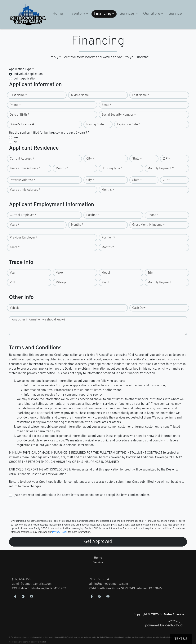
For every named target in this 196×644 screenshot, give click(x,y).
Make (59, 273)
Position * (93, 215)
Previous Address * (23, 180)
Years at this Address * (25, 169)
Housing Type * (112, 169)
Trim (151, 273)
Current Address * (22, 159)
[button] (78, 14)
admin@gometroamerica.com (32, 584)
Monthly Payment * (161, 169)
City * (90, 159)
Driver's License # (22, 125)
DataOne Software (70, 637)
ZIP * (166, 159)
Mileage (61, 283)
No (16, 142)
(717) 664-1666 (22, 579)
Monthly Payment (159, 283)
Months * (62, 169)
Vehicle (15, 308)
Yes (16, 138)
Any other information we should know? (39, 320)
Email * (107, 105)
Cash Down (140, 308)
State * (137, 159)
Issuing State (95, 125)
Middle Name (80, 95)
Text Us (181, 639)
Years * (15, 225)
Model (106, 273)
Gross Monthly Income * (149, 225)
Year (13, 273)
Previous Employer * (24, 238)
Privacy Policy (60, 532)
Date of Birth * (20, 115)
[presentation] (38, 508)
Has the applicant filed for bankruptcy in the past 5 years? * (49, 133)
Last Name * (141, 95)
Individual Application (28, 74)
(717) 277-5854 (99, 579)
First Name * (18, 95)
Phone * (15, 105)
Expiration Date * (129, 125)
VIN (12, 283)
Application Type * (21, 69)
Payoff (106, 283)
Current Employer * (23, 215)
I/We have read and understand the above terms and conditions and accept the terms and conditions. (82, 495)
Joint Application (25, 79)
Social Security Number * (119, 115)
